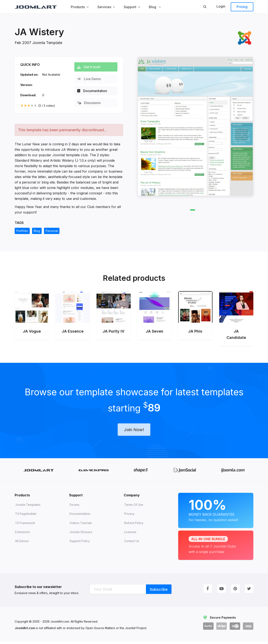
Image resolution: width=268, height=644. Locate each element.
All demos (22, 543)
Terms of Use (134, 507)
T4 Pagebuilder (26, 516)
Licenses (130, 534)
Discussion (91, 103)
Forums (74, 507)
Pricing (242, 7)
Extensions (23, 534)
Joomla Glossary (81, 534)
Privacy (129, 516)
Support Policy (80, 543)
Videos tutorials (81, 525)
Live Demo (91, 79)
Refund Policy (134, 525)
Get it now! (90, 67)
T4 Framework (25, 525)
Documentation (94, 91)
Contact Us (132, 543)
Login (221, 6)
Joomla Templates (28, 507)
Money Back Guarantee (216, 512)
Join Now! (134, 432)
